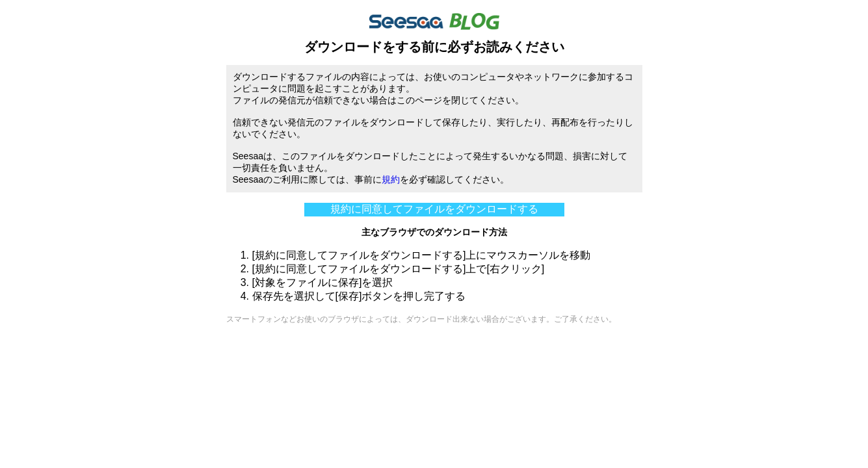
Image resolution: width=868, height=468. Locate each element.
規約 (391, 179)
